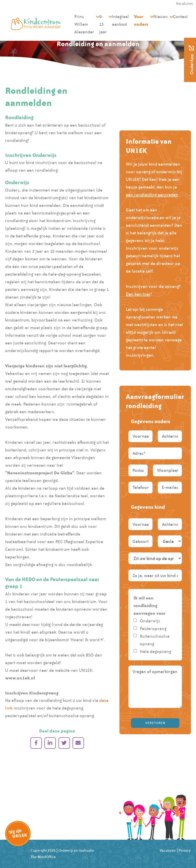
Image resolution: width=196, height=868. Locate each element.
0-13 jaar (103, 24)
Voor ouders (141, 20)
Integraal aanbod (120, 20)
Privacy (185, 850)
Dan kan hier (138, 294)
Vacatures (168, 850)
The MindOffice (43, 857)
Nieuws (161, 17)
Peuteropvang (153, 629)
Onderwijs (150, 621)
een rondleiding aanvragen (152, 195)
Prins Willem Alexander (84, 24)
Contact (180, 17)
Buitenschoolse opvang (155, 640)
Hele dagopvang (155, 651)
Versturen (155, 723)
